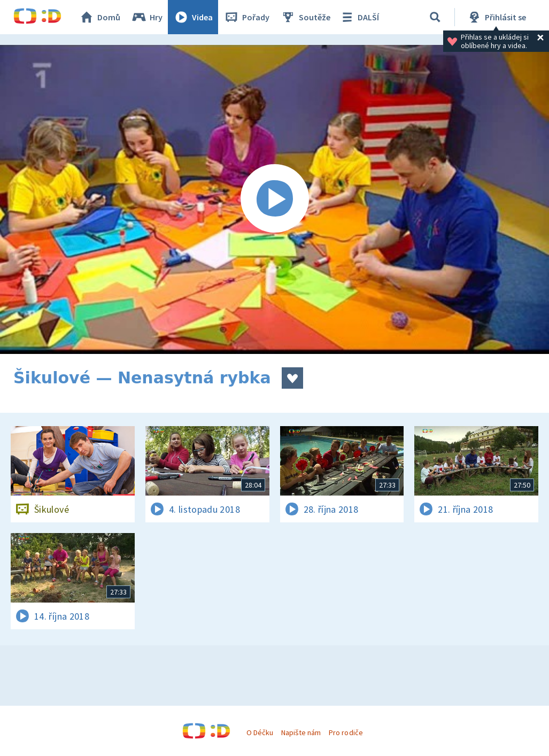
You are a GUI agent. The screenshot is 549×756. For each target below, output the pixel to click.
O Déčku (260, 732)
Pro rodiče (346, 732)
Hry (147, 17)
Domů (99, 17)
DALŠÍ (359, 17)
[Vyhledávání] (435, 17)
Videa (193, 17)
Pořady (246, 17)
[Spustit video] (274, 199)
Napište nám (301, 732)
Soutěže (305, 17)
